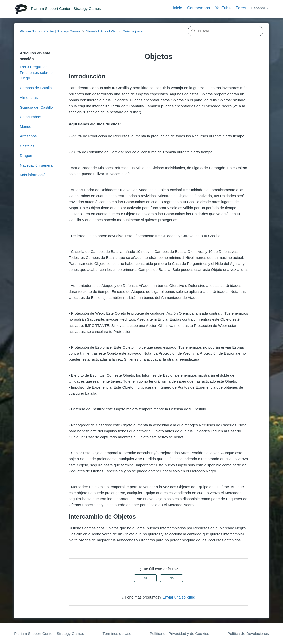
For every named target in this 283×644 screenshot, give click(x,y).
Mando (26, 127)
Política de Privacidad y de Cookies (179, 634)
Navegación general (37, 165)
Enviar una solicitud (179, 597)
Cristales (27, 146)
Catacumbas (30, 117)
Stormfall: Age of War (101, 31)
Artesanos (28, 136)
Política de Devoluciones (248, 634)
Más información (34, 175)
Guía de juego (133, 31)
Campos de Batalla (36, 88)
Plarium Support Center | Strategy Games (50, 31)
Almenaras (29, 97)
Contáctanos (198, 8)
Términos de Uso (117, 634)
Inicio (177, 8)
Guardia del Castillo (36, 107)
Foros (241, 8)
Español (260, 8)
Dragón (26, 155)
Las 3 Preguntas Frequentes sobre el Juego (37, 72)
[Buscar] (225, 31)
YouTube (223, 8)
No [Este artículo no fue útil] (172, 578)
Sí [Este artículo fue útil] (145, 578)
